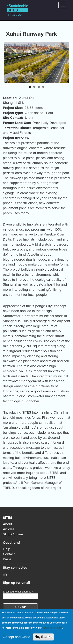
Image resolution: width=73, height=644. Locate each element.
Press (7, 559)
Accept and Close (17, 637)
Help (7, 549)
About (7, 524)
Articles (9, 529)
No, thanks (43, 637)
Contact (9, 554)
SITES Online (13, 534)
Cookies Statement (52, 628)
